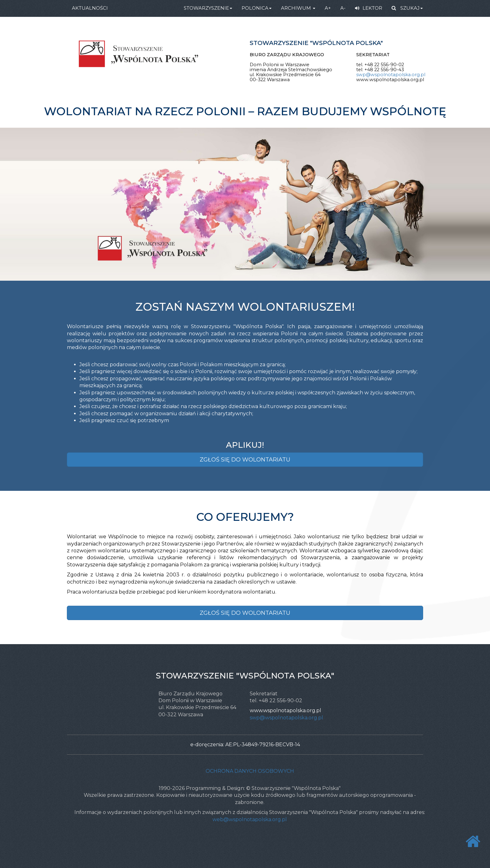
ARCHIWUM (298, 8)
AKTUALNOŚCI (90, 8)
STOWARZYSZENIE (208, 8)
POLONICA (257, 8)
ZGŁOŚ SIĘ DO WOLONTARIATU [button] (245, 460)
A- (343, 8)
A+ (328, 8)
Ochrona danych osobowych (250, 771)
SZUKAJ (407, 8)
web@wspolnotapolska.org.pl (250, 819)
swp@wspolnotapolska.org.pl (391, 75)
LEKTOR (369, 8)
